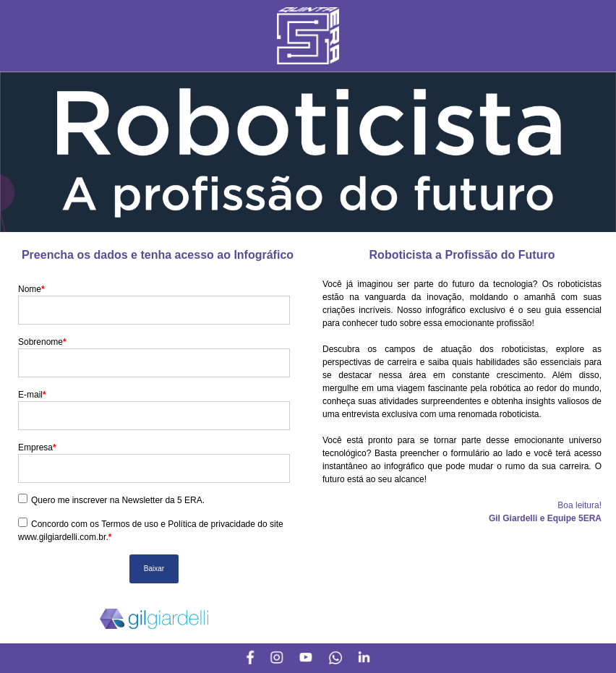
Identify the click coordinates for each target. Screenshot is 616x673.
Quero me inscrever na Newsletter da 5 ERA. (118, 500)
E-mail (32, 395)
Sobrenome (42, 342)
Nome (31, 289)
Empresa (37, 447)
